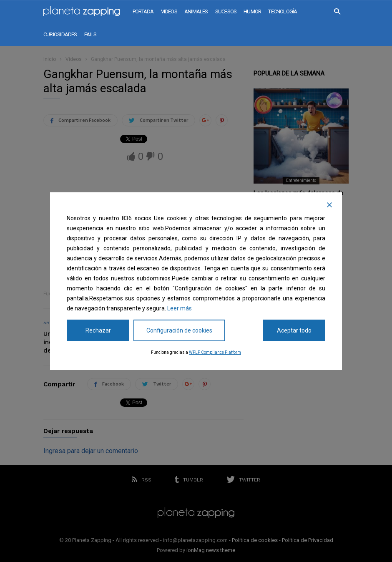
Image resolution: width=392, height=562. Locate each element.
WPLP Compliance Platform (215, 352)
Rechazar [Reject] (98, 330)
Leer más (180, 308)
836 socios (138, 218)
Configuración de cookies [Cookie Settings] (179, 330)
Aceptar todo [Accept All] (294, 330)
